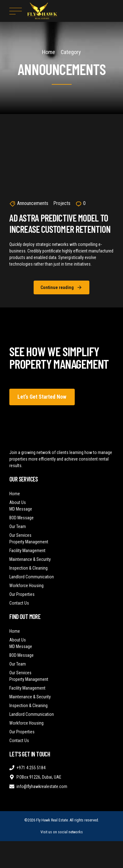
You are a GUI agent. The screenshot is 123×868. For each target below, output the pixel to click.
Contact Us (19, 603)
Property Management (29, 542)
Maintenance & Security (30, 559)
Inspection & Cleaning (28, 568)
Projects (62, 203)
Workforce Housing (26, 586)
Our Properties (22, 594)
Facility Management (27, 551)
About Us (18, 502)
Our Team (18, 526)
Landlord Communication (32, 577)
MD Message (21, 509)
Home (49, 52)
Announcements (33, 203)
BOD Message (21, 518)
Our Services (20, 535)
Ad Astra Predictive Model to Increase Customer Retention (60, 223)
